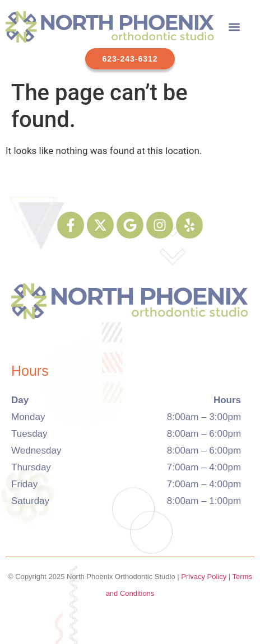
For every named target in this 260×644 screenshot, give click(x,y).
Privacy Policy (204, 577)
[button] (235, 27)
